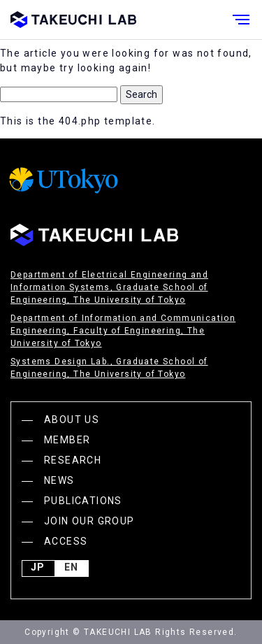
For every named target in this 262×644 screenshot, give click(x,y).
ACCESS (66, 541)
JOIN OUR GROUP (89, 521)
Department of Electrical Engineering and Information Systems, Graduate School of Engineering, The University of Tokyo (109, 287)
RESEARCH (73, 460)
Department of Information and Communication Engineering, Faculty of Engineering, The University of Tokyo (123, 331)
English (71, 568)
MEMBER (67, 440)
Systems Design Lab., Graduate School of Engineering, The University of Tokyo (109, 368)
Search (141, 94)
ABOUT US (72, 420)
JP (38, 568)
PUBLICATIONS (83, 501)
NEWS (59, 480)
